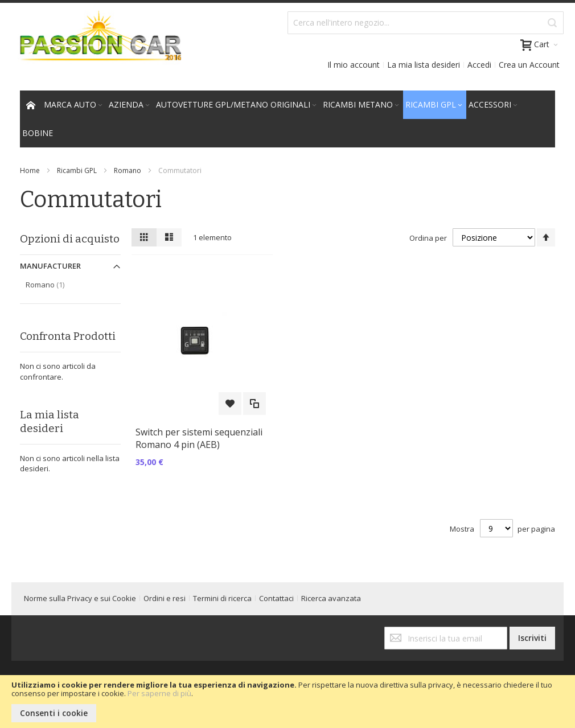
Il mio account (354, 65)
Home (30, 170)
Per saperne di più (159, 693)
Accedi (479, 65)
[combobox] (426, 23)
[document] (287, 702)
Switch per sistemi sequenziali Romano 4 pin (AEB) (199, 438)
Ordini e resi (165, 598)
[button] (230, 404)
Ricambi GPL (77, 170)
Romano (128, 170)
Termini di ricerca (222, 598)
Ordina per (428, 238)
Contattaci (276, 598)
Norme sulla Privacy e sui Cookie (80, 598)
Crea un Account (529, 65)
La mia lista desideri (424, 65)
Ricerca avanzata (331, 598)
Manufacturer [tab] (50, 266)
